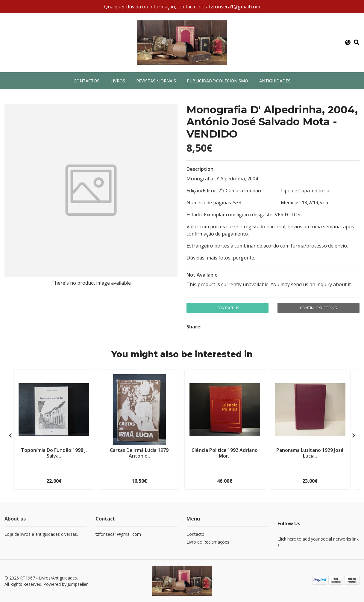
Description (200, 169)
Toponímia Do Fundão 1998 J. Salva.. (54, 453)
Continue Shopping (318, 308)
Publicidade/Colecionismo (217, 81)
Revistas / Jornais (156, 81)
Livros (118, 81)
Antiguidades (275, 81)
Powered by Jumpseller (66, 584)
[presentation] (10, 435)
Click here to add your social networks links (318, 542)
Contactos (87, 81)
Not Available (202, 275)
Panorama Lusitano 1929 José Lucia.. (310, 453)
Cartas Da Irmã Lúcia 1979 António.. (139, 453)
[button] (348, 43)
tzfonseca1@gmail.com (118, 534)
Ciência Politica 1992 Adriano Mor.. (225, 453)
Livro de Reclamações (208, 542)
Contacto (195, 534)
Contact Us (228, 308)
